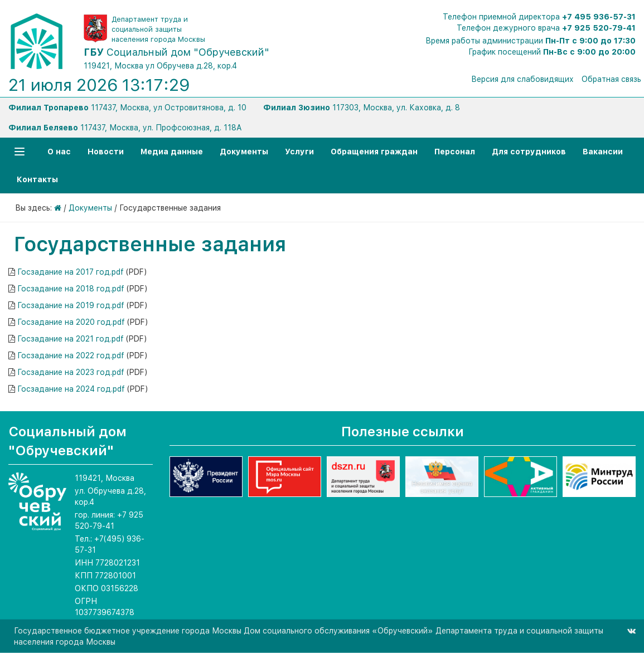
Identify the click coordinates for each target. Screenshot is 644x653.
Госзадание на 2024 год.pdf (71, 389)
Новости (106, 152)
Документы (244, 152)
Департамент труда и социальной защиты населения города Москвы (158, 29)
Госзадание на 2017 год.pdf (71, 272)
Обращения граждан (374, 152)
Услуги (299, 152)
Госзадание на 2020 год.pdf (71, 322)
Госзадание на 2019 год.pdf (71, 305)
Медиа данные (172, 152)
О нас (59, 152)
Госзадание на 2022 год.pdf (71, 355)
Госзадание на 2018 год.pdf (71, 289)
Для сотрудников (529, 152)
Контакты (37, 179)
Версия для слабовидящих (522, 79)
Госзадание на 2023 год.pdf (71, 372)
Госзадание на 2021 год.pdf (71, 339)
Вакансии (603, 152)
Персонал (455, 152)
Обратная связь (611, 79)
